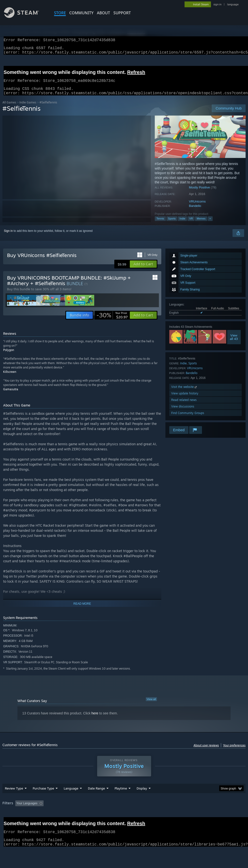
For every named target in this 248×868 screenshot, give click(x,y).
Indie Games (28, 108)
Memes (201, 224)
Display (142, 801)
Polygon (9, 356)
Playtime (121, 801)
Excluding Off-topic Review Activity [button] (76, 816)
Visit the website (184, 393)
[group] (124, 819)
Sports (172, 224)
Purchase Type (43, 801)
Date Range (96, 801)
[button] (143, 270)
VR (191, 224)
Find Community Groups (188, 419)
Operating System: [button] (189, 816)
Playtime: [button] (113, 816)
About (103, 13)
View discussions (183, 412)
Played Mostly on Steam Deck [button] (148, 816)
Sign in (8, 237)
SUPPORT (122, 13)
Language (71, 801)
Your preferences (234, 751)
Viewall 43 (234, 343)
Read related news (184, 406)
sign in (217, 4)
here (95, 719)
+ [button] (210, 224)
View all (151, 705)
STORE (60, 13)
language (233, 4)
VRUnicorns (197, 207)
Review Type (14, 801)
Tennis (160, 224)
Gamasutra (11, 395)
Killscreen (10, 378)
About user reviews (206, 751)
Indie (182, 224)
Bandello (195, 212)
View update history (185, 399)
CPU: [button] (213, 816)
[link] (112, 321)
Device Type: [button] (12, 822)
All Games (9, 108)
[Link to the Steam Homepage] (25, 17)
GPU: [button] (230, 816)
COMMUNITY (81, 13)
